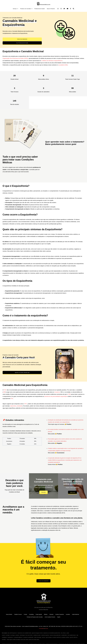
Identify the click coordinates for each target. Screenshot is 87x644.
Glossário (51, 614)
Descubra (43, 492)
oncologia (8, 635)
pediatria (17, 635)
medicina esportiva (45, 635)
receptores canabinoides (28, 637)
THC (5, 390)
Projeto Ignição (39, 614)
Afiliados (46, 614)
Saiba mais (73, 492)
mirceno (43, 637)
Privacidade (41, 628)
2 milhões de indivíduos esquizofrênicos (52, 61)
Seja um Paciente (51, 9)
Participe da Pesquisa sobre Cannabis (35, 617)
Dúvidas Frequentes (60, 614)
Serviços (15, 9)
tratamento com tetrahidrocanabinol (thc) (52, 633)
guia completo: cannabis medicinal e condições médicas (58, 637)
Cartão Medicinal (75, 614)
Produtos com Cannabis (25, 9)
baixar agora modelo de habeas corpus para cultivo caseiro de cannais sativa (23, 640)
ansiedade (19, 406)
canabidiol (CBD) (63, 65)
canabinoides (64, 635)
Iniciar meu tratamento (22, 39)
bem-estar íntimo (29, 635)
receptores (57, 392)
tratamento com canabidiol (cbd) (24, 633)
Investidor (68, 614)
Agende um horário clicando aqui (22, 372)
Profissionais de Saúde (39, 9)
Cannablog (31, 614)
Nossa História (9, 614)
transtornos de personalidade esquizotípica (56, 396)
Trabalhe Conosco (18, 614)
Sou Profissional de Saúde (22, 43)
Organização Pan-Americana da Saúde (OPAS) (15, 58)
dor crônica (63, 633)
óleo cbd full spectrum (12, 633)
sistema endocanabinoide (55, 635)
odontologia (22, 635)
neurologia (13, 635)
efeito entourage (38, 637)
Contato (25, 614)
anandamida (10, 637)
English (59, 617)
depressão (13, 406)
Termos (46, 628)
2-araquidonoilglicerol (18, 637)
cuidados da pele (37, 635)
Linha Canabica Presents (50, 617)
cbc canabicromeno (72, 635)
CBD (4, 392)
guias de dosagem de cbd (37, 633)
